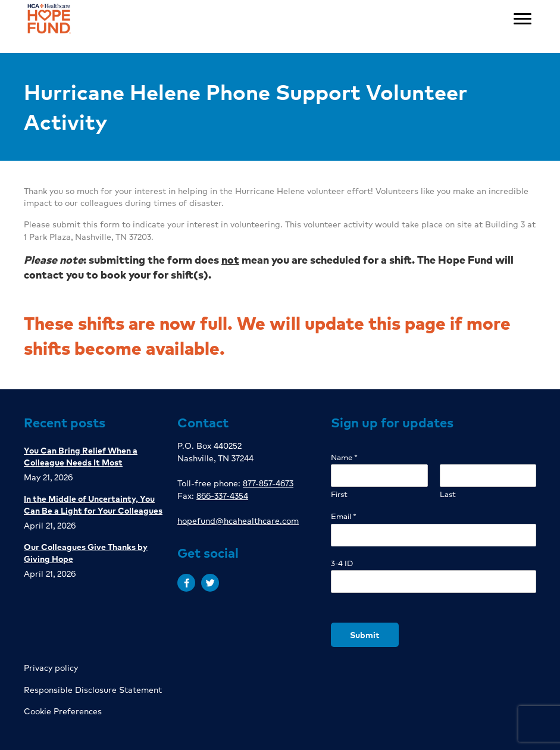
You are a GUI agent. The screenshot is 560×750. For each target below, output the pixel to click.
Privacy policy (51, 667)
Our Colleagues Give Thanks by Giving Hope (86, 552)
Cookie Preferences (63, 711)
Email (344, 516)
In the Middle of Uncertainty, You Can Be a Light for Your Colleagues (93, 504)
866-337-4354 (222, 495)
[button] (186, 583)
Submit (365, 635)
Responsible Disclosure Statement (93, 689)
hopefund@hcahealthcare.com (238, 520)
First (339, 494)
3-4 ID (342, 563)
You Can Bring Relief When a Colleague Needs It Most (81, 456)
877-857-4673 (268, 483)
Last (448, 494)
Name (344, 457)
